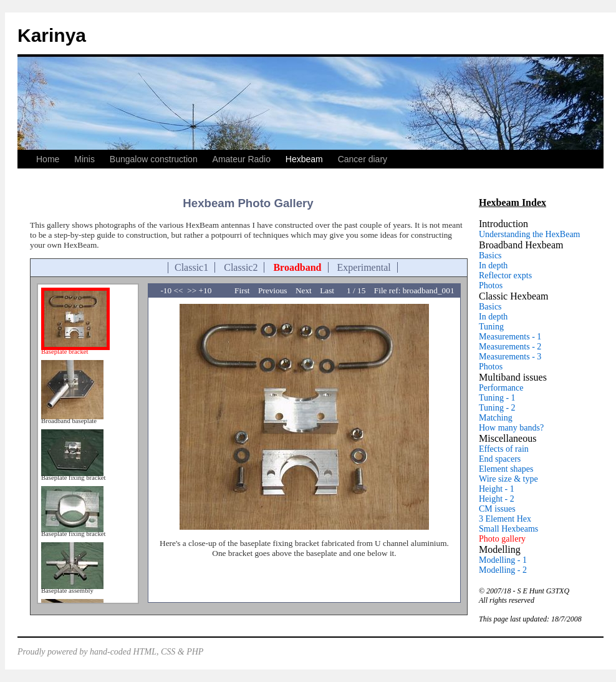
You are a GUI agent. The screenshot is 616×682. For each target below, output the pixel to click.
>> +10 (199, 290)
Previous (277, 290)
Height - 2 (497, 499)
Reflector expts (505, 275)
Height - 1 (497, 489)
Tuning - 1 (497, 398)
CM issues (497, 509)
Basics (490, 256)
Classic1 (191, 267)
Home (48, 159)
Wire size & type (508, 479)
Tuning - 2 (497, 408)
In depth (493, 265)
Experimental (364, 267)
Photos (491, 285)
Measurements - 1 (510, 337)
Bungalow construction (154, 159)
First (246, 290)
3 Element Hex (505, 519)
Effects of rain (504, 449)
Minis (84, 159)
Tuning (491, 327)
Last (332, 290)
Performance (501, 388)
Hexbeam (304, 159)
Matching (496, 418)
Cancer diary (363, 159)
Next (308, 290)
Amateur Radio (242, 159)
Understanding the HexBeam (530, 234)
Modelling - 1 (503, 560)
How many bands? (511, 428)
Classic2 (241, 267)
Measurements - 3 (510, 357)
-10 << (172, 290)
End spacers (500, 459)
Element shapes (506, 469)
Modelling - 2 (503, 570)
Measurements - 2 (510, 347)
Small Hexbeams (508, 529)
